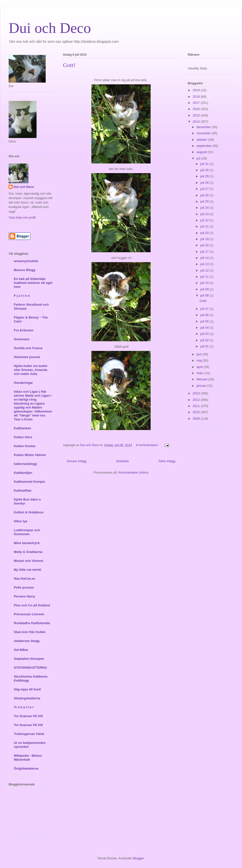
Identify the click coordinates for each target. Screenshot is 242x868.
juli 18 (205, 245)
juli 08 (205, 295)
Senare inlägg (77, 461)
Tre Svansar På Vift (28, 716)
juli (199, 158)
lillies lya (20, 521)
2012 (197, 400)
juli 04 (205, 328)
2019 (197, 90)
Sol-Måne (21, 650)
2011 (197, 406)
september (205, 146)
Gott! (69, 65)
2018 (197, 97)
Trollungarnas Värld (29, 734)
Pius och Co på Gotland (32, 605)
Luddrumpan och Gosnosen (27, 532)
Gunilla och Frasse (28, 348)
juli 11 (205, 277)
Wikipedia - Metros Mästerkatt (28, 758)
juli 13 (205, 264)
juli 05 (205, 321)
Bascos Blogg (25, 270)
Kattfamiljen (23, 473)
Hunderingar (23, 383)
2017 (197, 103)
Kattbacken (22, 428)
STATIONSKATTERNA (30, 668)
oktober (202, 140)
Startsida (122, 461)
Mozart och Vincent (29, 561)
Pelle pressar (24, 587)
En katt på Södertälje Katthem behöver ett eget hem (33, 283)
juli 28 (205, 183)
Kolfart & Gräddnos (29, 512)
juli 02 (205, 340)
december (204, 127)
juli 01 (205, 346)
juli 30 (205, 170)
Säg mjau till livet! (28, 689)
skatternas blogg (27, 641)
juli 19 (205, 239)
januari (202, 386)
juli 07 (205, 309)
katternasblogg (25, 464)
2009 (197, 419)
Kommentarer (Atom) (133, 472)
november (204, 133)
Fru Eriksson (24, 330)
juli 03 (205, 334)
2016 (197, 109)
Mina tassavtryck (27, 543)
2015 (197, 115)
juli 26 (205, 195)
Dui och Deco (50, 28)
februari (202, 379)
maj (200, 360)
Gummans (22, 339)
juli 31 (205, 164)
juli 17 (205, 252)
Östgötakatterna (26, 768)
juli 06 (205, 315)
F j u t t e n (22, 296)
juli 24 (205, 208)
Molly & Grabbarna (28, 552)
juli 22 (205, 220)
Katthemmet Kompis (29, 482)
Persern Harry (24, 596)
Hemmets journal (27, 357)
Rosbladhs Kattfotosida (32, 623)
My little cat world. (28, 570)
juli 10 (205, 283)
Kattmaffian (23, 491)
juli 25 (205, 201)
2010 (197, 412)
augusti (202, 152)
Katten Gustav (25, 446)
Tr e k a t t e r (24, 707)
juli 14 (205, 258)
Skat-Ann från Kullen (30, 632)
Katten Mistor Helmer (30, 455)
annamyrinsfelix (26, 261)
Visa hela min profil (22, 217)
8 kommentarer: (148, 445)
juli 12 (205, 270)
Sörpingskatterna (27, 698)
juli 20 (205, 233)
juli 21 (205, 226)
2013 (197, 393)
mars (201, 373)
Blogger (138, 858)
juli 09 (205, 289)
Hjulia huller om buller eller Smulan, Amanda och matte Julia (31, 370)
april (200, 367)
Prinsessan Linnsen (29, 614)
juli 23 (205, 214)
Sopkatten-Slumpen (29, 659)
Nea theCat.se (24, 579)
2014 (197, 122)
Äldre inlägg (167, 461)
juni (200, 354)
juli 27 (205, 189)
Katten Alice (23, 437)
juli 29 (205, 176)
